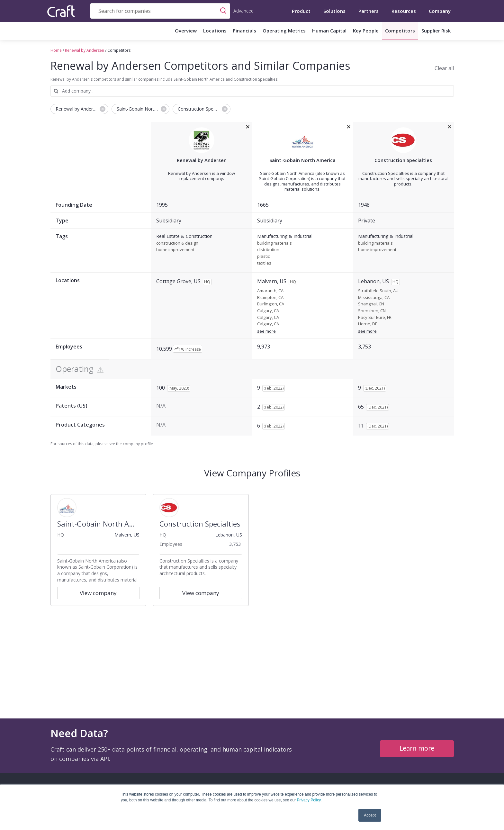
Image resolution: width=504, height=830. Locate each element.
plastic (263, 257)
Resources (404, 11)
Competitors (400, 31)
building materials (274, 243)
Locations (215, 31)
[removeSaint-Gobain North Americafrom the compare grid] (349, 127)
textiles (264, 263)
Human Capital (329, 31)
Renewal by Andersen (85, 50)
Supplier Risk (436, 31)
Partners (369, 11)
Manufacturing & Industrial (285, 236)
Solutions (334, 11)
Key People (366, 31)
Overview (186, 31)
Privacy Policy (309, 800)
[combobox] (160, 11)
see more (266, 331)
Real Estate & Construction (184, 236)
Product (301, 11)
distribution (268, 250)
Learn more (417, 748)
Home (56, 50)
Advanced (243, 11)
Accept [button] (370, 815)
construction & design (177, 243)
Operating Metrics (284, 31)
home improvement (175, 250)
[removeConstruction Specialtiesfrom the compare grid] (450, 127)
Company (440, 11)
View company (98, 593)
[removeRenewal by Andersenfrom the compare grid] (248, 127)
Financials (245, 31)
